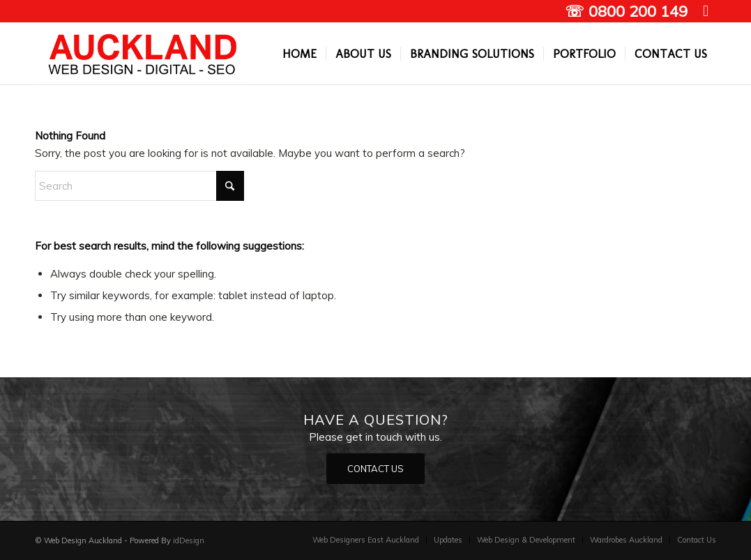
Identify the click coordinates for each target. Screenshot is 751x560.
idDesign (189, 540)
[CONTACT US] (376, 469)
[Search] (139, 186)
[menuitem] (299, 54)
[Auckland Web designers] (143, 54)
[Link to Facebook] (706, 10)
